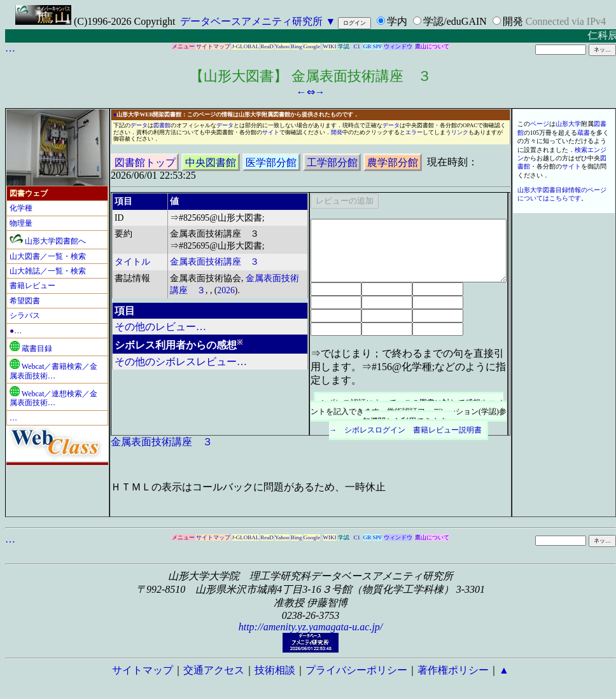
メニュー (183, 46)
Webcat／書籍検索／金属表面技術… (53, 371)
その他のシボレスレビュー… (181, 362)
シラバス (25, 315)
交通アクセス (214, 670)
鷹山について (432, 46)
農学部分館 (393, 162)
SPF (377, 46)
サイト (271, 132)
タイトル (132, 262)
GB (367, 46)
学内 (397, 21)
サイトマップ (213, 46)
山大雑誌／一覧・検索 (48, 271)
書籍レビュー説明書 (447, 430)
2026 (226, 290)
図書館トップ (145, 162)
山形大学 (568, 124)
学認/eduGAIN (455, 21)
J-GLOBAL (245, 46)
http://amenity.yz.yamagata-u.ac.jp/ (311, 627)
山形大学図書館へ (48, 241)
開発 (513, 21)
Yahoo (282, 46)
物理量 (21, 223)
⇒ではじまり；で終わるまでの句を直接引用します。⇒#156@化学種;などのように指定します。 (408, 367)
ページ (540, 124)
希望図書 (25, 301)
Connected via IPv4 (566, 21)
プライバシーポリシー (356, 670)
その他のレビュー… (160, 327)
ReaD (267, 46)
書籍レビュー (32, 286)
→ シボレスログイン (367, 430)
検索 (581, 150)
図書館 (162, 125)
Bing (297, 46)
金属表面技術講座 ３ (214, 262)
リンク (460, 132)
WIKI (330, 46)
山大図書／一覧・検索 (48, 256)
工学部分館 (332, 162)
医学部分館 (271, 162)
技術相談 (275, 670)
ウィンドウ (398, 46)
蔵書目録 (31, 349)
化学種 (21, 208)
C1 (357, 46)
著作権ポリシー (453, 670)
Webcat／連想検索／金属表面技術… (53, 398)
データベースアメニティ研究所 (251, 21)
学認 (344, 46)
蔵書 (584, 133)
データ (139, 125)
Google (312, 46)
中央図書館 (211, 162)
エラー (414, 132)
